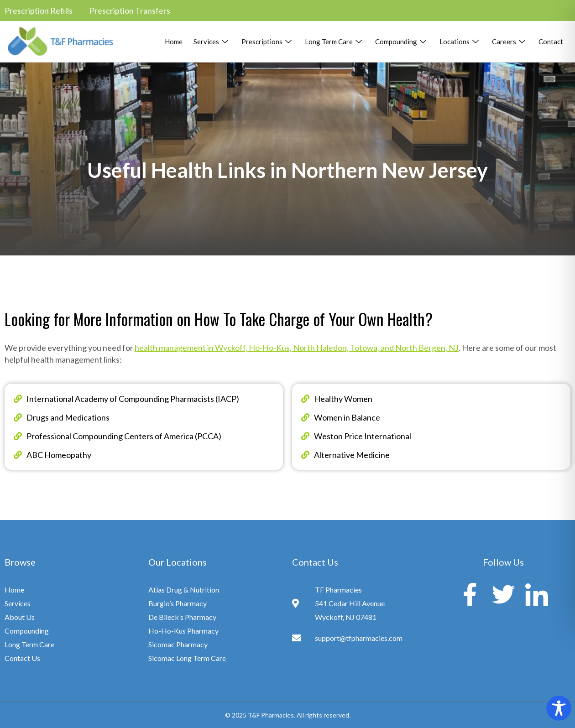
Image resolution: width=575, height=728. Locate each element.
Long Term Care (335, 42)
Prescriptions (268, 42)
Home (174, 42)
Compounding (402, 42)
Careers (510, 42)
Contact (551, 42)
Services (212, 42)
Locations (460, 42)
